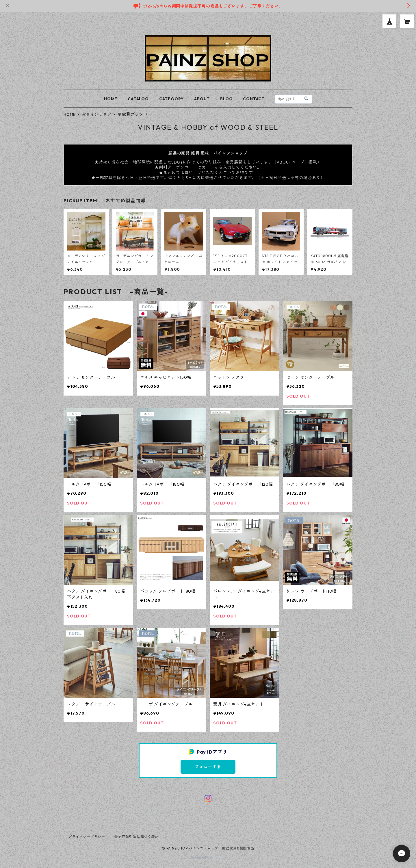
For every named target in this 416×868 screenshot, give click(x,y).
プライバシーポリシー (87, 837)
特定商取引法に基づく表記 (137, 837)
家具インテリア (97, 114)
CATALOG (138, 99)
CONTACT (254, 99)
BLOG (226, 99)
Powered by (208, 857)
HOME (111, 99)
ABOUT (202, 99)
